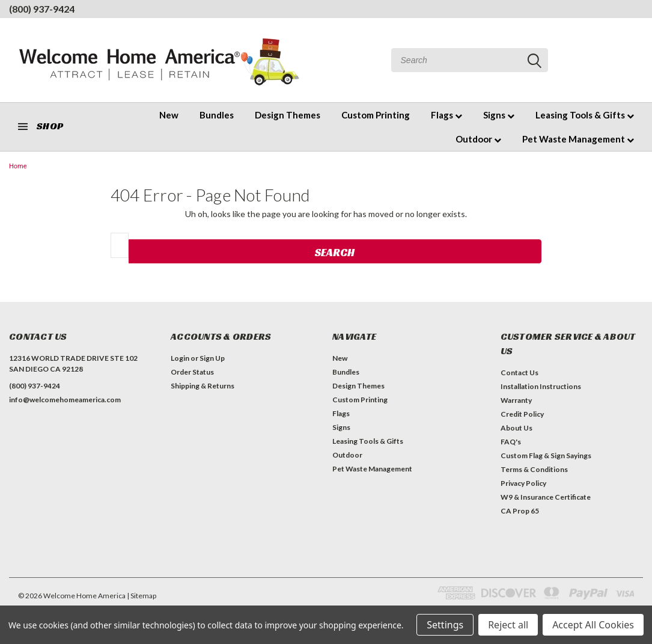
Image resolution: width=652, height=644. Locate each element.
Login (180, 358)
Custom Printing (376, 115)
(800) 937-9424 (42, 9)
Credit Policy (522, 414)
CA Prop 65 (520, 511)
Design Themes (288, 115)
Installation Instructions (541, 386)
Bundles (217, 115)
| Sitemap (142, 596)
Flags (446, 115)
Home (18, 166)
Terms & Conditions (534, 469)
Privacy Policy (523, 483)
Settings (445, 625)
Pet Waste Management (578, 139)
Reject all (508, 625)
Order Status (192, 372)
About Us (516, 428)
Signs (499, 115)
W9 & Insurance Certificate (546, 497)
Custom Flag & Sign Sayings (546, 455)
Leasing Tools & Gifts (585, 115)
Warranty (516, 400)
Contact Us (519, 373)
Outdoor (478, 139)
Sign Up (212, 358)
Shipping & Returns (203, 386)
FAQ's (511, 442)
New (169, 115)
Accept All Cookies (593, 625)
